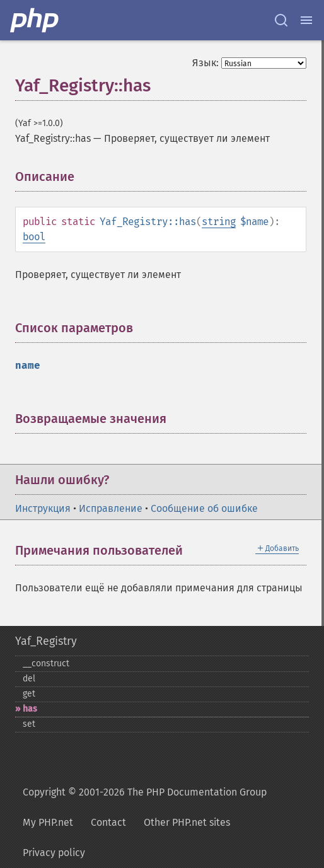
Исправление (111, 508)
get (29, 694)
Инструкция (43, 508)
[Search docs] (281, 20)
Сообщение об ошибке (204, 508)
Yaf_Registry (46, 641)
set (29, 724)
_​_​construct (46, 663)
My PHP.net (48, 822)
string (219, 222)
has (30, 709)
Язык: (205, 63)
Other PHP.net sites (187, 822)
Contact (108, 822)
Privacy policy (54, 853)
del (29, 679)
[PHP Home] (35, 20)
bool (34, 237)
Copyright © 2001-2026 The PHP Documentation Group (145, 792)
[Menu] (306, 20)
